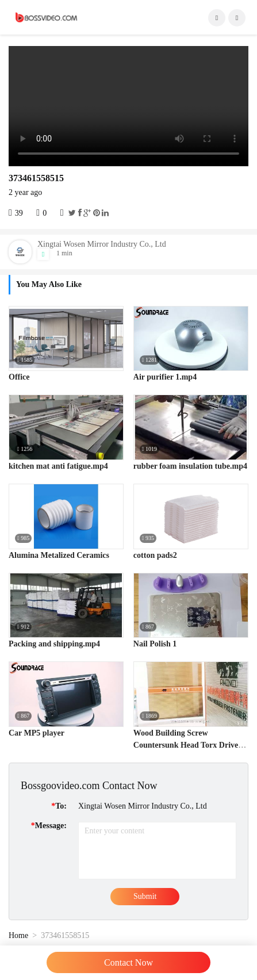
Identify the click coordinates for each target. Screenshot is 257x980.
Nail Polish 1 (155, 644)
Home (18, 935)
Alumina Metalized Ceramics (59, 555)
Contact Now (128, 962)
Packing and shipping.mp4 (54, 644)
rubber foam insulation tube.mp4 (190, 466)
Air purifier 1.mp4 (165, 377)
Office (19, 377)
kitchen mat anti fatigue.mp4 (58, 466)
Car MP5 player (37, 733)
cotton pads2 (155, 555)
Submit (145, 896)
